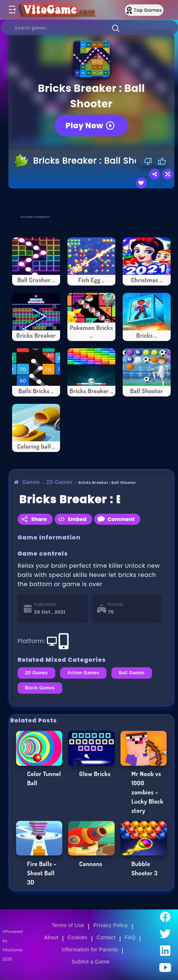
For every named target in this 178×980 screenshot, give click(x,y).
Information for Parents (90, 950)
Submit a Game (91, 962)
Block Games (40, 688)
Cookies (78, 937)
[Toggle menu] (12, 10)
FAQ (130, 937)
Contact (106, 937)
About (51, 937)
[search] (89, 28)
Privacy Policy (111, 925)
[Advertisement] (93, 201)
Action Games (83, 673)
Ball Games (131, 673)
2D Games (60, 482)
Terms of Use (68, 925)
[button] (116, 28)
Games (31, 482)
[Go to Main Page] (60, 10)
